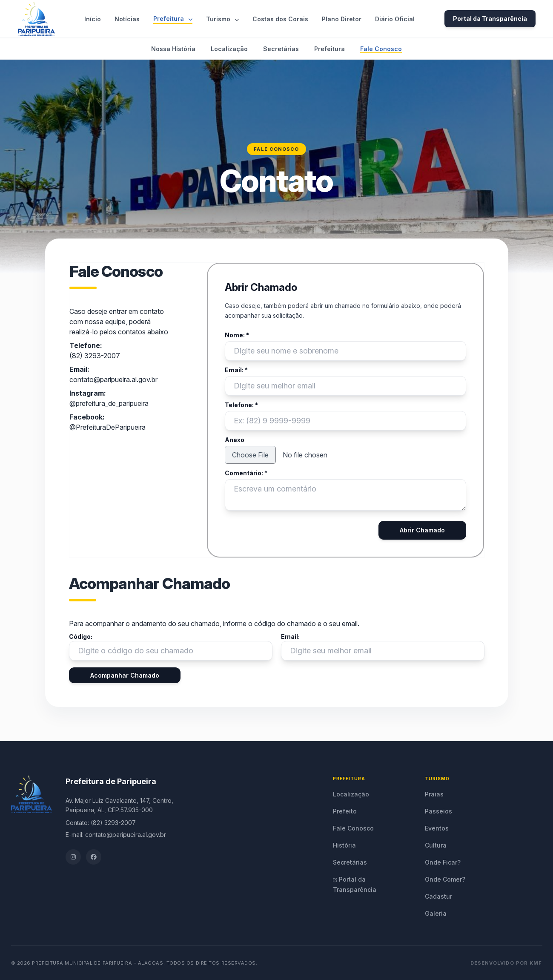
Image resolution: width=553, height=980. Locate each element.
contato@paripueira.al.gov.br (113, 379)
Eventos (437, 828)
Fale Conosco (381, 49)
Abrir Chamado (422, 530)
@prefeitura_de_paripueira (109, 403)
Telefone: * (241, 405)
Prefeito (345, 811)
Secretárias (281, 49)
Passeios (438, 811)
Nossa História (173, 49)
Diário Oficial (395, 19)
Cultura (436, 845)
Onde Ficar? (443, 862)
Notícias (127, 19)
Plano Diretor (342, 19)
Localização (229, 49)
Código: (81, 637)
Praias (434, 794)
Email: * (236, 370)
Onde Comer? (445, 879)
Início (93, 19)
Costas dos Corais (280, 19)
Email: (290, 637)
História (344, 845)
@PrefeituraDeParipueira (107, 427)
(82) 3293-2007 (95, 356)
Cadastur (438, 896)
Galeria (436, 913)
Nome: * (237, 335)
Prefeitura (173, 19)
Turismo (222, 19)
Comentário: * (246, 473)
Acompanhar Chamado (125, 675)
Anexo (235, 440)
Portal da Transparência (490, 19)
